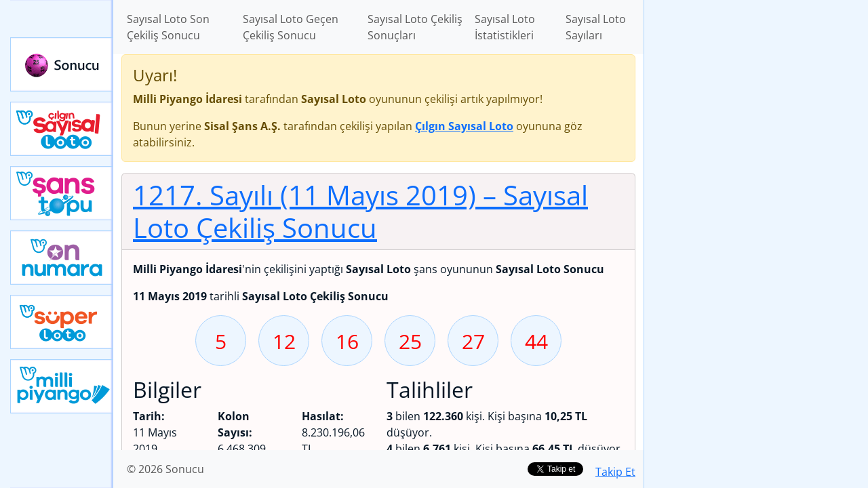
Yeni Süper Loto (62, 322)
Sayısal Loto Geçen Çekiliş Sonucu (291, 27)
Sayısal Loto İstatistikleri (505, 27)
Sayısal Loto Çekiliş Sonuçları (415, 27)
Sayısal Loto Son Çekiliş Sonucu (168, 27)
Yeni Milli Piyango (62, 386)
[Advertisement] (756, 214)
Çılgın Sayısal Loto (62, 129)
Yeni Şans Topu (62, 193)
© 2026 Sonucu (165, 469)
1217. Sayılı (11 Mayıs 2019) (360, 211)
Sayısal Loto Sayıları (596, 27)
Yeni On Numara (62, 258)
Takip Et (615, 472)
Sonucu (62, 64)
